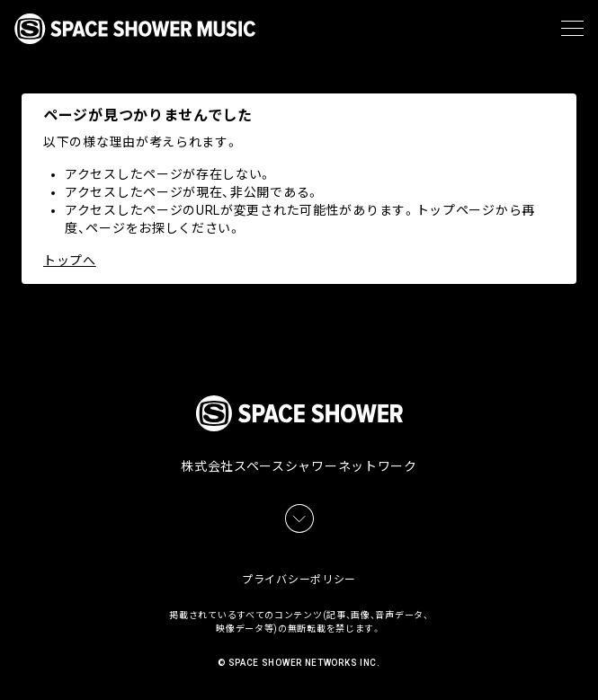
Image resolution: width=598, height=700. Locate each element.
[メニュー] (572, 29)
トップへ (70, 261)
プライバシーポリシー (299, 580)
